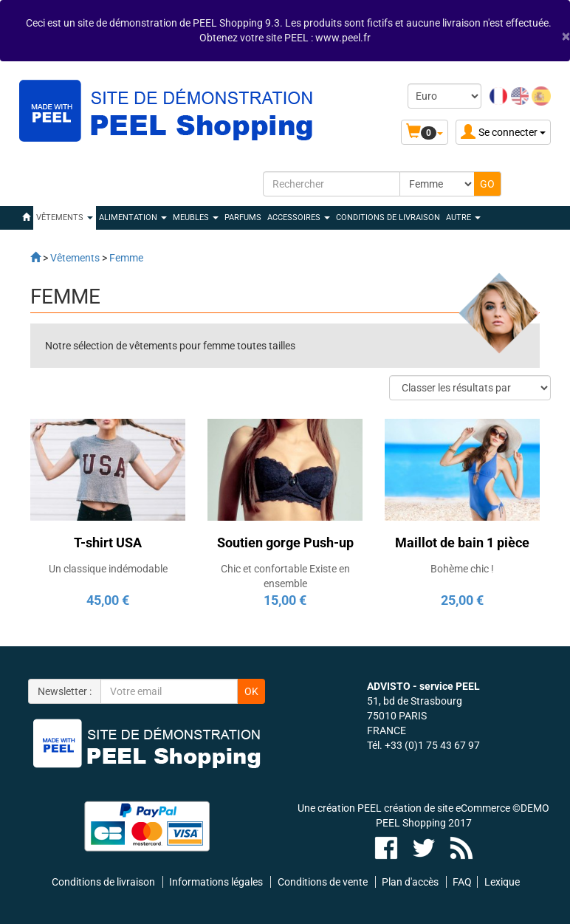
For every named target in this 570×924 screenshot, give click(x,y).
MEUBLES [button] (196, 218)
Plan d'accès (410, 882)
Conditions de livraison (388, 218)
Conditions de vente (323, 882)
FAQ (462, 882)
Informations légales (216, 882)
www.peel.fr (343, 38)
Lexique (502, 882)
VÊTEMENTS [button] (65, 218)
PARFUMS (243, 218)
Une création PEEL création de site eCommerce (404, 808)
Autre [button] (463, 218)
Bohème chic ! (462, 569)
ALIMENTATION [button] (133, 218)
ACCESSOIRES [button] (299, 218)
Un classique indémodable (108, 569)
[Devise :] (444, 96)
